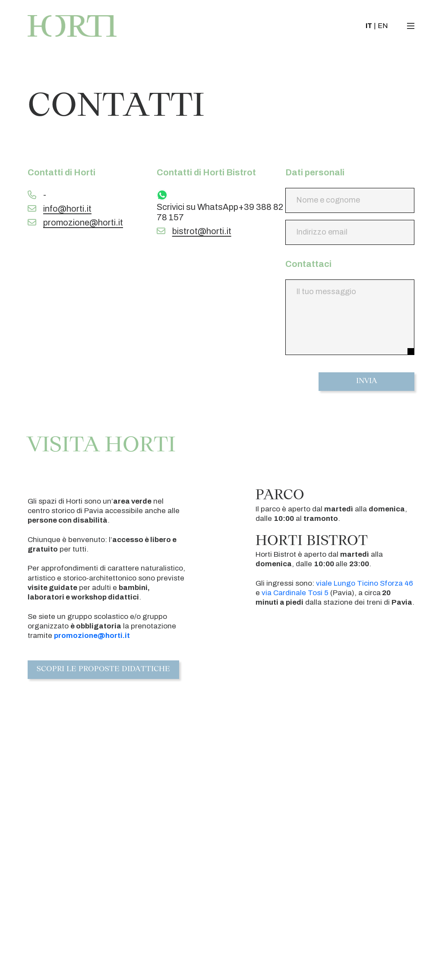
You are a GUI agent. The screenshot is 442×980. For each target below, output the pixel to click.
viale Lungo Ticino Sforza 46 (365, 583)
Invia (367, 382)
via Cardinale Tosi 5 (295, 593)
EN (381, 27)
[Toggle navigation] (411, 27)
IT (367, 27)
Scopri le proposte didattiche (104, 670)
